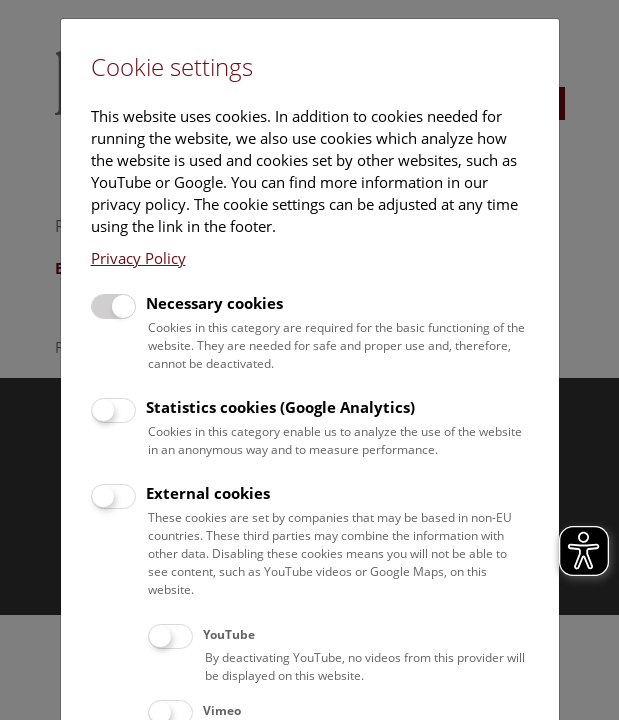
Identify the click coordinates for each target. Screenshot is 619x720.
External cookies (208, 493)
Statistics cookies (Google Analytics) (280, 407)
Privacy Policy (138, 258)
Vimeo (222, 710)
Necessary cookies (214, 303)
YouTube (229, 634)
